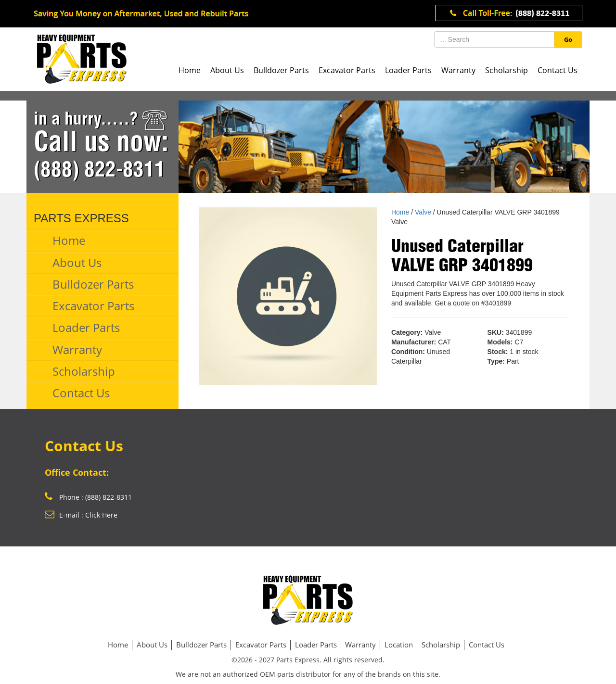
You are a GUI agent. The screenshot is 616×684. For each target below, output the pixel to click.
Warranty (458, 70)
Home (190, 70)
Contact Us (558, 70)
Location (399, 645)
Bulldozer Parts (281, 70)
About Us (227, 70)
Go (568, 39)
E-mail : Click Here (81, 515)
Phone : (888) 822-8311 (88, 497)
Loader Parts (408, 70)
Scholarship (507, 70)
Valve (423, 212)
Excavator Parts (347, 70)
